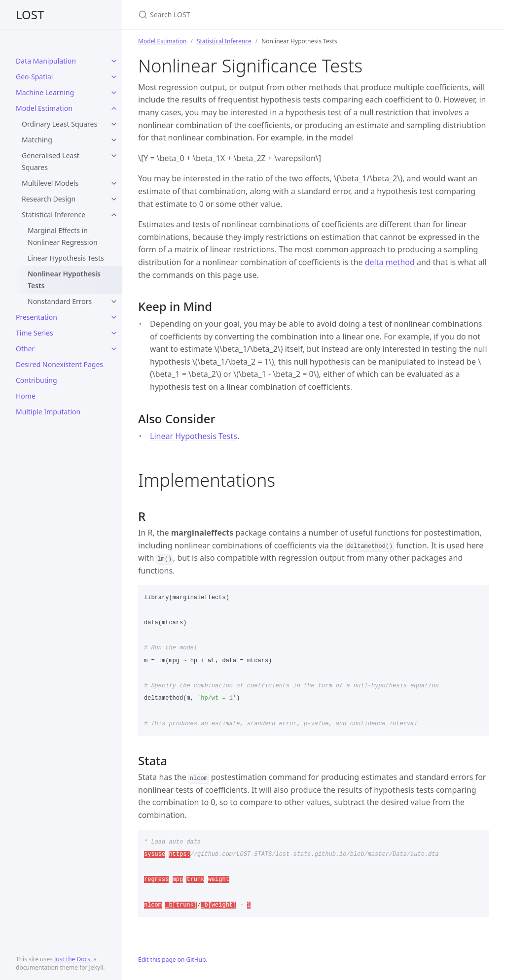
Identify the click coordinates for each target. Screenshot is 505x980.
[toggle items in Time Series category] (114, 333)
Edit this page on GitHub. (173, 960)
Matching (37, 140)
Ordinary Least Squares (59, 124)
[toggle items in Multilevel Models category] (114, 183)
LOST (30, 15)
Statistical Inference (54, 215)
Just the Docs (72, 959)
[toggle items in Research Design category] (114, 199)
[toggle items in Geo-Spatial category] (114, 77)
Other (25, 349)
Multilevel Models (50, 183)
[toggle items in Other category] (114, 349)
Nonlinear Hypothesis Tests (64, 280)
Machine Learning (45, 92)
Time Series (35, 333)
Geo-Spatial (34, 77)
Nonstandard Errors (60, 301)
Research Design (49, 199)
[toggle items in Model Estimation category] (114, 108)
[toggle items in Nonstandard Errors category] (114, 302)
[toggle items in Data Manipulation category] (114, 61)
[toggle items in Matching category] (114, 140)
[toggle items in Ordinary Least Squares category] (114, 124)
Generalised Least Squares (51, 161)
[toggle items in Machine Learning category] (114, 93)
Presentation (36, 317)
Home (26, 396)
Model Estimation (44, 108)
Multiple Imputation (48, 412)
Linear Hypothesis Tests (66, 258)
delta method (390, 262)
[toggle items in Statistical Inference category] (114, 215)
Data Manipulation (46, 61)
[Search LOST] (254, 15)
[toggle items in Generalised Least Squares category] (114, 156)
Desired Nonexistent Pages (59, 364)
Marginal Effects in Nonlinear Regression (63, 236)
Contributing (36, 380)
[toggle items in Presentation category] (114, 317)
